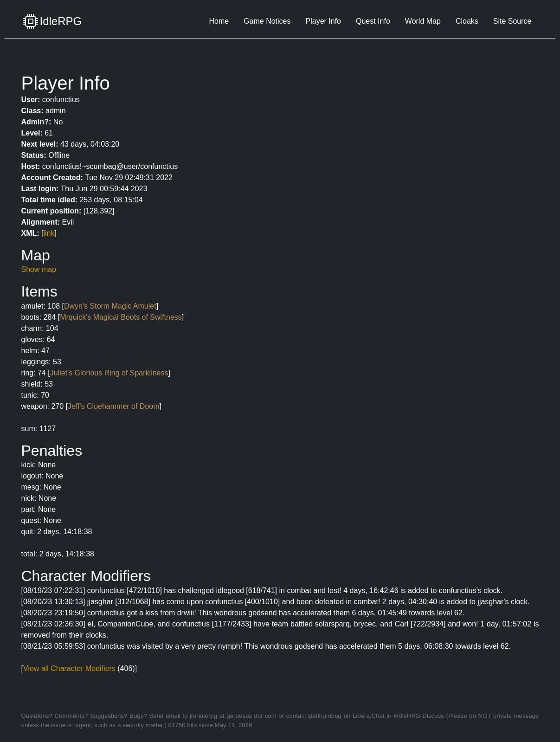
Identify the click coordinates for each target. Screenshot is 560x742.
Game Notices (267, 21)
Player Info (323, 21)
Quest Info (373, 21)
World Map (423, 21)
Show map (39, 269)
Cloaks (467, 21)
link (49, 233)
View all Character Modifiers (69, 668)
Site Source (512, 21)
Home (219, 21)
